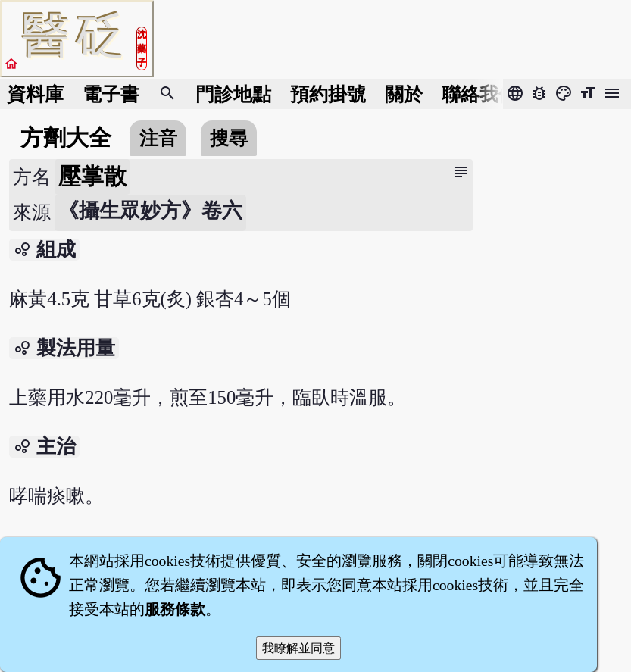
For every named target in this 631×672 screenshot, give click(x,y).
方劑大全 (66, 138)
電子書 (111, 94)
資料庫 (35, 94)
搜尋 (229, 138)
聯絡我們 (479, 94)
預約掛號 (328, 94)
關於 (404, 94)
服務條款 (175, 609)
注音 (158, 138)
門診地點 (233, 94)
